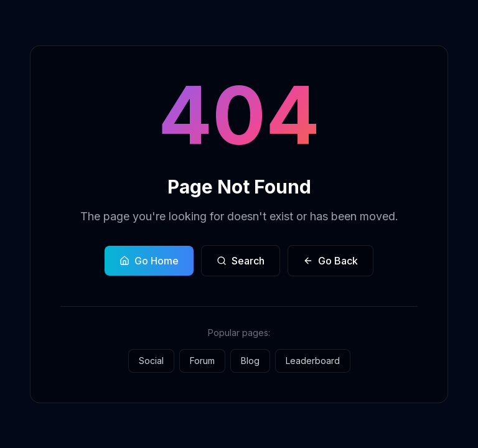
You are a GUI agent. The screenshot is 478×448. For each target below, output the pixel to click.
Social (151, 361)
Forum (202, 361)
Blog (250, 361)
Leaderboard (313, 361)
